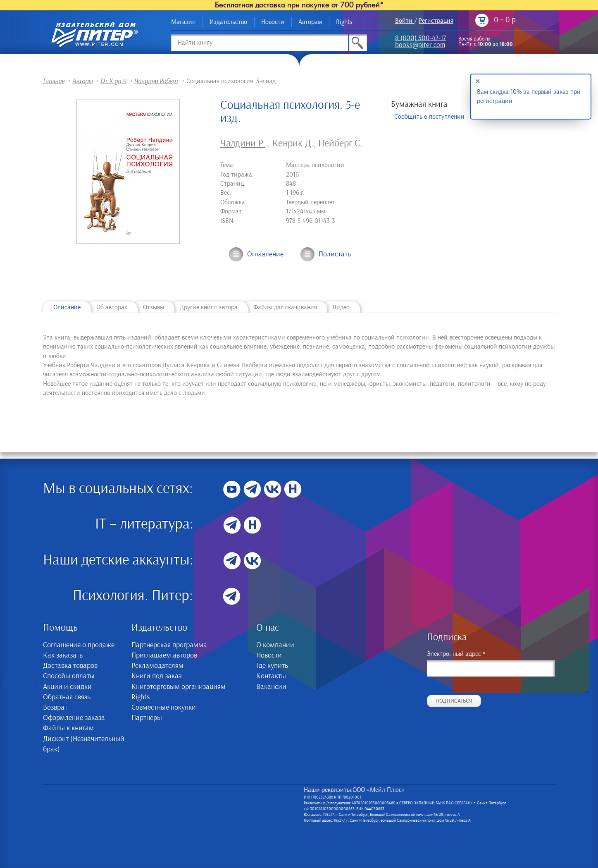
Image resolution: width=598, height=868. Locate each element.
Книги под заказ (156, 676)
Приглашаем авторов (164, 655)
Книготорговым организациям (179, 687)
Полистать (335, 254)
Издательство (228, 22)
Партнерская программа (169, 645)
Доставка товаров (70, 666)
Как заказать (63, 655)
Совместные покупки (164, 708)
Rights (344, 22)
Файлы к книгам (68, 728)
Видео (341, 307)
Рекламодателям (157, 666)
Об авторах (112, 307)
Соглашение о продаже (79, 645)
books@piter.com (420, 46)
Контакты (271, 676)
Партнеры (147, 718)
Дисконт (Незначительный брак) (84, 744)
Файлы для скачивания (285, 307)
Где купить (272, 666)
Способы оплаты (69, 676)
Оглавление (265, 254)
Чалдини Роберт (156, 81)
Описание (67, 307)
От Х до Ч (113, 81)
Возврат (55, 708)
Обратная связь (67, 697)
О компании (275, 645)
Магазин (183, 22)
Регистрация (436, 21)
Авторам (310, 22)
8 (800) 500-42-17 (421, 39)
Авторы (82, 81)
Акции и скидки (67, 687)
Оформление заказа (74, 718)
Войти (404, 21)
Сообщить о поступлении (429, 117)
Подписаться (454, 701)
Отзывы (154, 307)
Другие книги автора (209, 307)
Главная (54, 81)
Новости (273, 22)
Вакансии (271, 687)
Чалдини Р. (243, 143)
